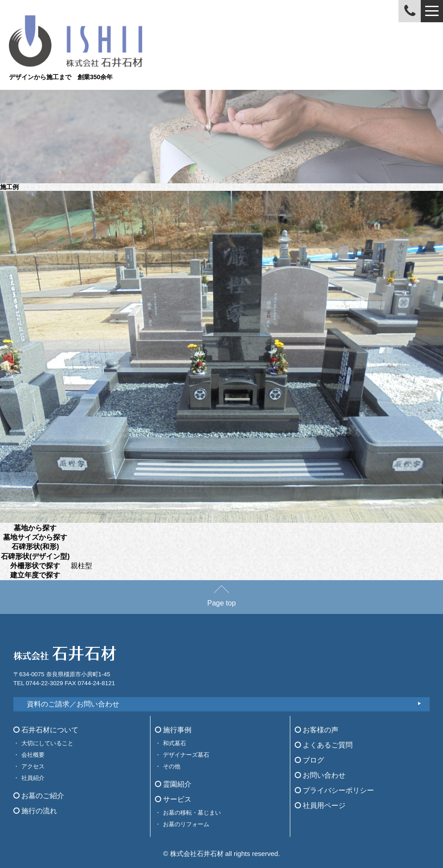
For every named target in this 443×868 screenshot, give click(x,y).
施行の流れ (35, 811)
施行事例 (173, 730)
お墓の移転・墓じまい (192, 813)
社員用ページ (320, 805)
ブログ (309, 760)
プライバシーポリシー (334, 790)
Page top (221, 599)
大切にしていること (47, 743)
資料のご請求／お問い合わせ (73, 704)
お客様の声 (317, 730)
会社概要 (33, 755)
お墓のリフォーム (186, 824)
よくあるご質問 (324, 745)
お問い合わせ (320, 775)
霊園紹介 (173, 784)
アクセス (33, 766)
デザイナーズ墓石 (186, 755)
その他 (172, 766)
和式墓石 (175, 743)
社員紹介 (33, 778)
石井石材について (46, 730)
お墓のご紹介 (39, 796)
